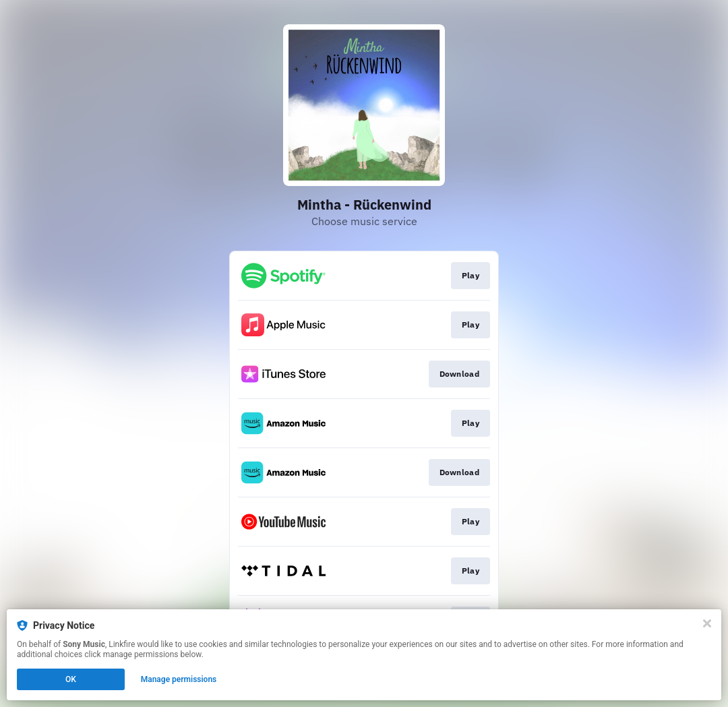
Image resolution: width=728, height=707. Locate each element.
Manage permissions (179, 679)
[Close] (707, 623)
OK (71, 679)
